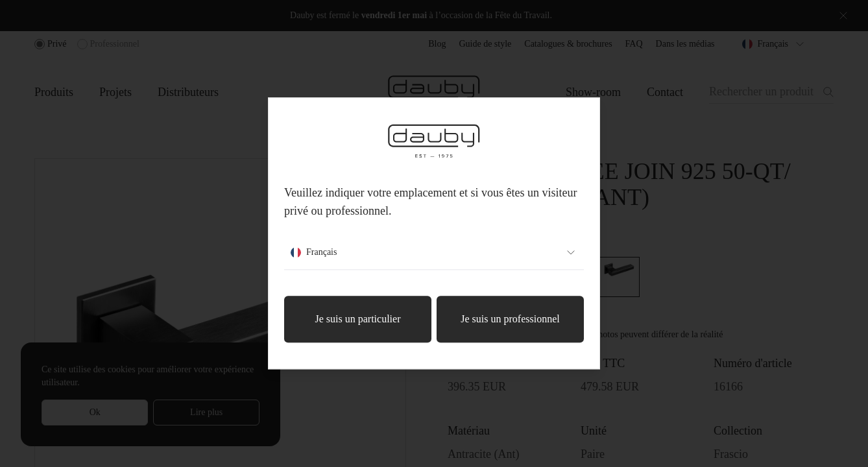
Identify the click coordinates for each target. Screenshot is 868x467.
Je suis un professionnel (510, 319)
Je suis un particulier (358, 319)
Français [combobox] (434, 253)
